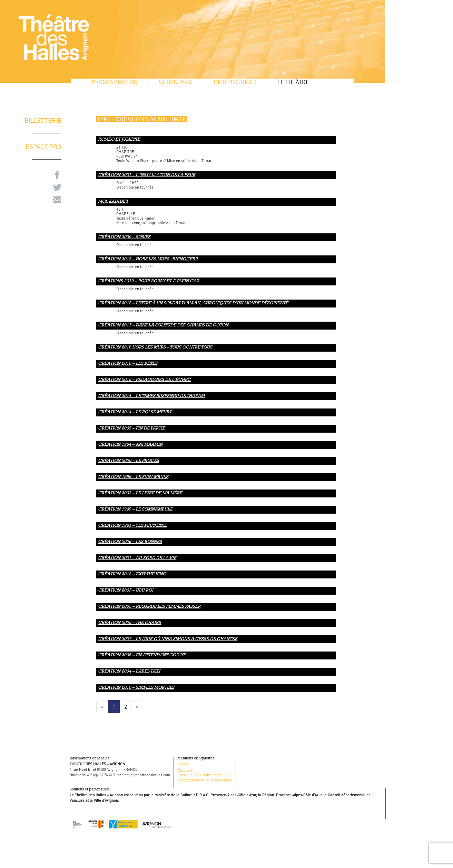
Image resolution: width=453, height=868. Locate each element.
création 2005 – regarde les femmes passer (149, 607)
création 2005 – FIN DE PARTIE (131, 429)
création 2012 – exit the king (132, 574)
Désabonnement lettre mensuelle (205, 780)
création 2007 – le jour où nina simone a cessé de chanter (168, 639)
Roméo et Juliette (119, 140)
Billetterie (43, 120)
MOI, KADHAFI (113, 202)
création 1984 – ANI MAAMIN (130, 445)
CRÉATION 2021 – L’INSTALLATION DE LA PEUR (147, 175)
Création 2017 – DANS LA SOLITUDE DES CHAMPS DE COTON (163, 326)
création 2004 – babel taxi (129, 672)
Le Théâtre (293, 82)
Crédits (183, 764)
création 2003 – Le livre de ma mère (140, 493)
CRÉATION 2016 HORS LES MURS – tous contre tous (155, 348)
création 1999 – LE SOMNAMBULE (135, 510)
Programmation (115, 82)
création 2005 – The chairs (129, 623)
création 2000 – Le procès (129, 461)
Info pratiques (235, 82)
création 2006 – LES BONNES (130, 542)
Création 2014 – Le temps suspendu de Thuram (151, 396)
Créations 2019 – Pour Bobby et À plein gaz (148, 281)
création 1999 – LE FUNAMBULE (133, 477)
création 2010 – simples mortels (136, 688)
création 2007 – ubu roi (126, 591)
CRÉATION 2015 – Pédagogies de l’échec (144, 380)
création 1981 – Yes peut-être (132, 526)
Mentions (185, 769)
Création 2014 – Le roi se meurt (135, 412)
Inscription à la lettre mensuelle (204, 775)
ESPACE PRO (43, 146)
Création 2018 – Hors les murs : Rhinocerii (148, 259)
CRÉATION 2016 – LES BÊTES (128, 364)
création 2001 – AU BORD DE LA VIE (137, 558)
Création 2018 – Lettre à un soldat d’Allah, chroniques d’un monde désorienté (193, 304)
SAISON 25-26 (176, 82)
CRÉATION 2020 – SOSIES (124, 237)
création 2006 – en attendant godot (141, 655)
